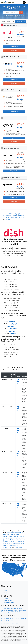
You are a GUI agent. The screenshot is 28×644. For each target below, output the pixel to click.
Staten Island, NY (19, 533)
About (6, 591)
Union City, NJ (20, 217)
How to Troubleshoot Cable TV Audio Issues (14, 610)
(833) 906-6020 (14, 111)
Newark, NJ (8, 214)
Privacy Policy (8, 600)
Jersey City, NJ (15, 214)
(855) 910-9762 (14, 171)
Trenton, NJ (21, 216)
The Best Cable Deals (7, 621)
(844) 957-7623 (14, 198)
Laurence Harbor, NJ (16, 543)
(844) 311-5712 (14, 138)
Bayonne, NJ (9, 219)
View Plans (14, 50)
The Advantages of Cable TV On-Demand (13, 612)
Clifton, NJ (15, 216)
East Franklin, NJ (17, 540)
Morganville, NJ (7, 547)
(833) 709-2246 (14, 80)
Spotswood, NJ (14, 536)
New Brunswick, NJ (16, 534)
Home (6, 589)
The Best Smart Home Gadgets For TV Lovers (14, 619)
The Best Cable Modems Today (10, 623)
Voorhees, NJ (13, 542)
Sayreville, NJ (10, 533)
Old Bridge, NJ (7, 534)
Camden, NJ (6, 217)
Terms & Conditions (10, 602)
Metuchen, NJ (6, 543)
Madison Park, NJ (12, 538)
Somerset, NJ (20, 542)
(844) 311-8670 (14, 47)
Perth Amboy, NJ (19, 547)
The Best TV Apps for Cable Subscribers (12, 608)
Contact (6, 599)
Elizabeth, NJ (8, 216)
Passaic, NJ (13, 217)
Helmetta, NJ (8, 540)
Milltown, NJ (6, 536)
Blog (5, 592)
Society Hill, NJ (14, 545)
